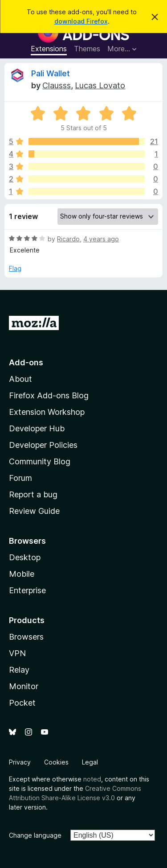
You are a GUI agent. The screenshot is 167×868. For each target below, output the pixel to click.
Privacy (20, 762)
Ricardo (68, 239)
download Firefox (81, 21)
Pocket (22, 703)
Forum (20, 478)
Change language (35, 835)
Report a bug (33, 494)
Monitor (24, 686)
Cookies (56, 762)
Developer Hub (37, 428)
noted (92, 779)
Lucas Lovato (100, 85)
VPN (17, 653)
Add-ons (26, 362)
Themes (87, 49)
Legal (90, 762)
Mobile (22, 574)
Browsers (26, 637)
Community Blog (40, 461)
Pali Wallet (51, 73)
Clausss (57, 85)
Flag (15, 268)
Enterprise (27, 590)
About (20, 379)
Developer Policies (43, 445)
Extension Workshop (47, 412)
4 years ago (101, 239)
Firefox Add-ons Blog (49, 395)
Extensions (49, 49)
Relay (19, 670)
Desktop (25, 557)
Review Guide (34, 511)
